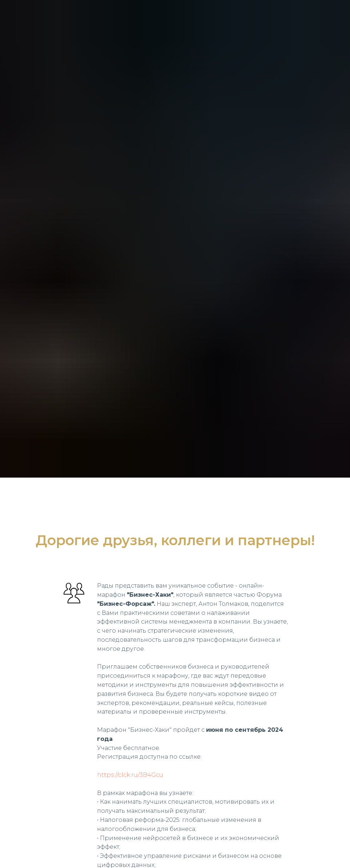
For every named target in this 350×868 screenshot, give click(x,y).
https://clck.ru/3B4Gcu (130, 775)
